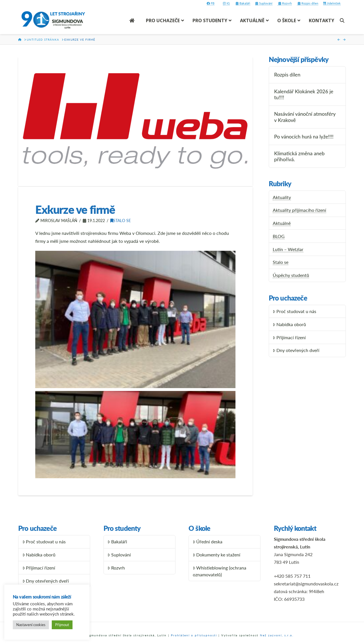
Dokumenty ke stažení (217, 555)
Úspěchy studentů (291, 275)
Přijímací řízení (289, 337)
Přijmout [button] (62, 625)
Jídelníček (332, 3)
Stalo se (121, 220)
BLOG (279, 236)
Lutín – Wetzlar (288, 249)
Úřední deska (208, 542)
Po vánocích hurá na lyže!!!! (304, 137)
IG (226, 3)
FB (211, 3)
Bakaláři (243, 3)
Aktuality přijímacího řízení (299, 210)
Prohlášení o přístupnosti (194, 635)
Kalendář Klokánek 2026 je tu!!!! (304, 94)
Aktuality (282, 197)
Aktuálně (282, 223)
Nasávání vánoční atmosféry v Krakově (305, 117)
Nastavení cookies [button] (31, 625)
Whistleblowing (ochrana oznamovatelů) (220, 571)
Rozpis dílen (308, 3)
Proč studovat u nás (294, 311)
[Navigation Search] (343, 20)
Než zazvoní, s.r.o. (277, 635)
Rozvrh (285, 3)
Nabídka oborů (289, 324)
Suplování (264, 3)
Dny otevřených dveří (296, 350)
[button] (135, 319)
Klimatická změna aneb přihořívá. (299, 156)
